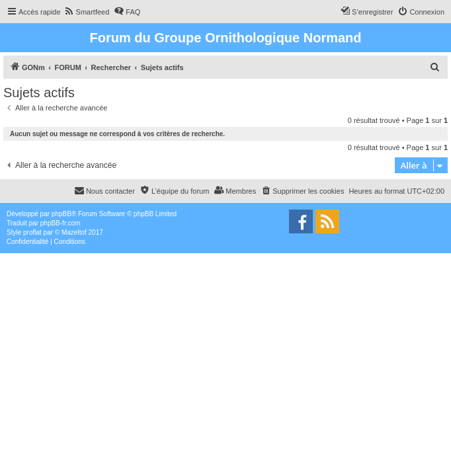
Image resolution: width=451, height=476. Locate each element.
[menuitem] (87, 12)
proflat (32, 232)
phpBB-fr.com (61, 223)
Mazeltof (74, 232)
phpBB (61, 214)
